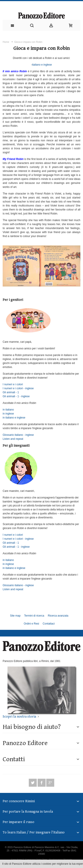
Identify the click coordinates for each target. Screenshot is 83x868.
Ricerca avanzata (58, 616)
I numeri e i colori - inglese (18, 388)
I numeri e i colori (13, 384)
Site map (15, 616)
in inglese (8, 414)
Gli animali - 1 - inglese (16, 396)
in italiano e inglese (14, 418)
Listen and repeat (13, 439)
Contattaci (49, 624)
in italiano (8, 410)
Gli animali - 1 (11, 392)
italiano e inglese (42, 65)
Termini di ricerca (34, 616)
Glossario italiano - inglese (18, 435)
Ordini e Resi (31, 624)
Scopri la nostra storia (19, 717)
